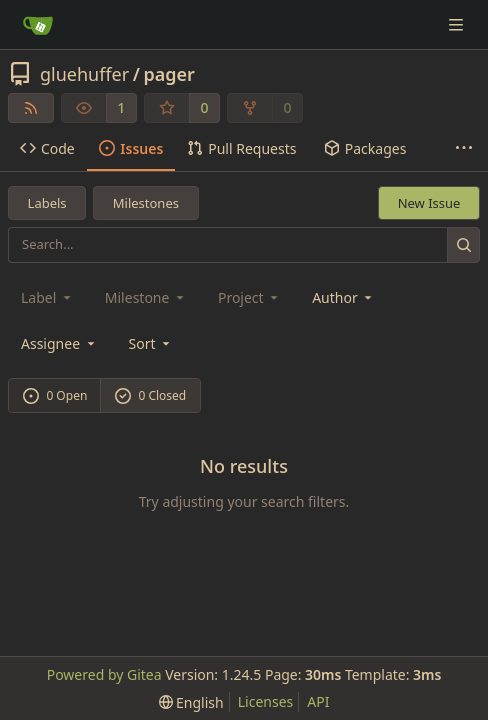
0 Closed (151, 395)
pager (168, 74)
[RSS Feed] (31, 108)
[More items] (464, 149)
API (318, 701)
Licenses (266, 701)
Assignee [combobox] (59, 343)
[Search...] (463, 244)
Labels (47, 203)
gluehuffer (84, 74)
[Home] (38, 25)
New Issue (429, 203)
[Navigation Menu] (458, 24)
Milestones (146, 203)
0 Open (55, 395)
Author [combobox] (343, 297)
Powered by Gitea (104, 674)
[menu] (151, 343)
